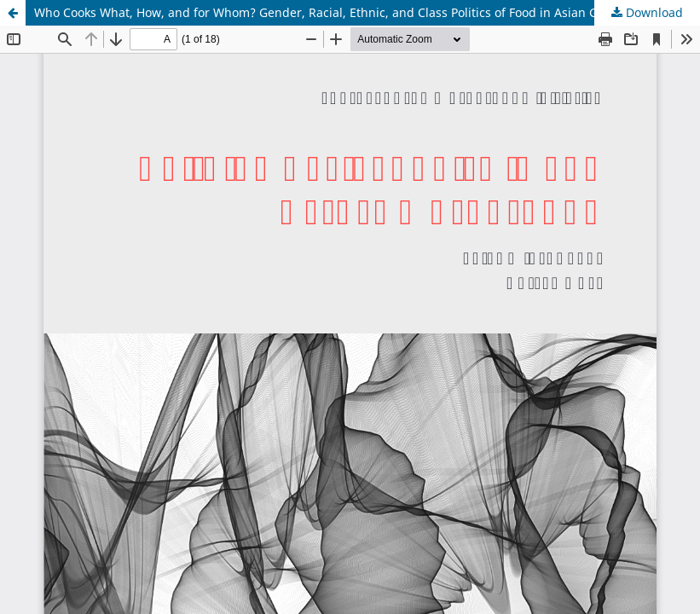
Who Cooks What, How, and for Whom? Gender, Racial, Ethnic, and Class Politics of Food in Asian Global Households (365, 12)
